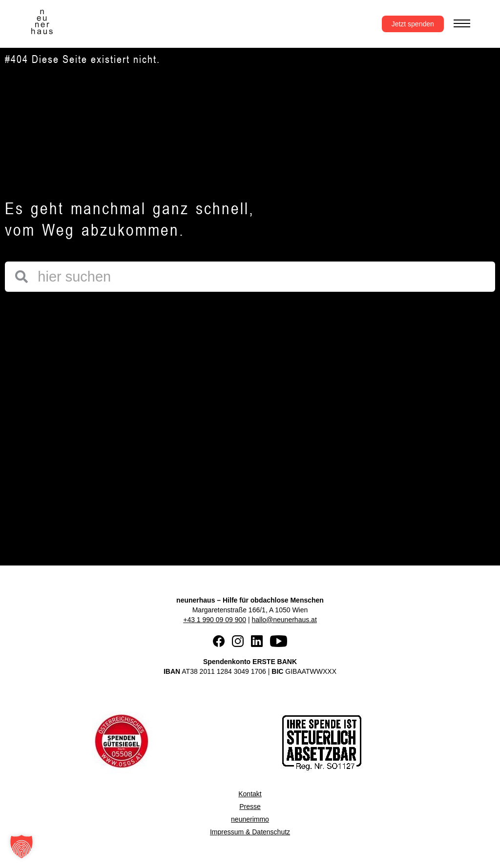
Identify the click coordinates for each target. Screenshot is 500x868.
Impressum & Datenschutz (250, 832)
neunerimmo (250, 819)
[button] (21, 847)
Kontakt (250, 794)
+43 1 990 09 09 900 (215, 620)
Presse (250, 807)
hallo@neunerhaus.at (284, 620)
